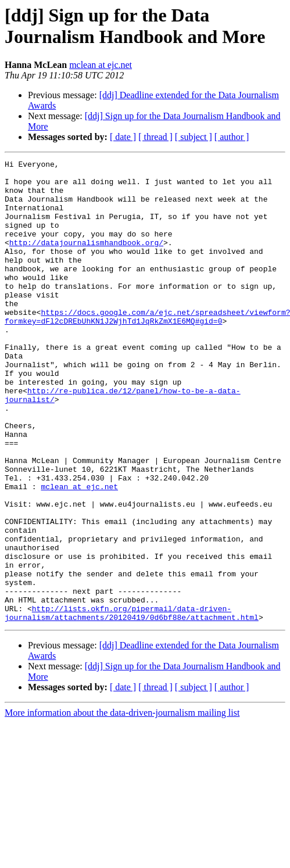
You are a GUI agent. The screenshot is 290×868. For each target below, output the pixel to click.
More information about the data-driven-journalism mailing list (122, 805)
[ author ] (232, 137)
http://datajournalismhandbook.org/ (86, 260)
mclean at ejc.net (101, 65)
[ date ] (123, 137)
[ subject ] (194, 137)
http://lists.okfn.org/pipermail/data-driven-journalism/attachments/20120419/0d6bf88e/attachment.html (132, 704)
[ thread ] (155, 137)
